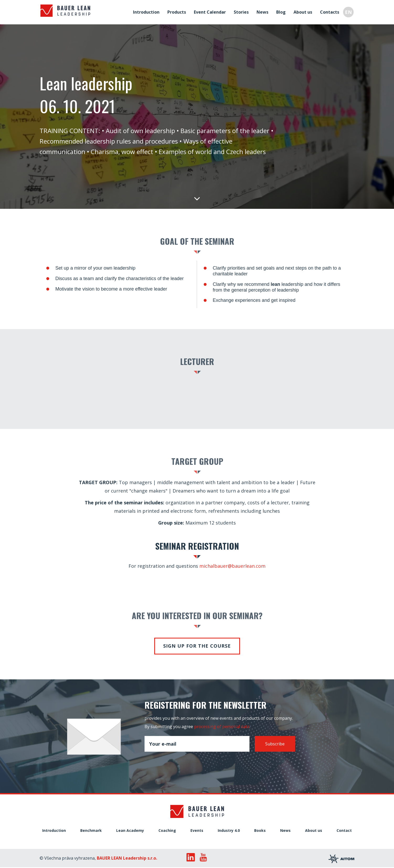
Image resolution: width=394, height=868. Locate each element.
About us (304, 12)
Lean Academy (130, 831)
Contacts (330, 12)
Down (197, 198)
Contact (344, 831)
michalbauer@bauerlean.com (232, 566)
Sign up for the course (197, 646)
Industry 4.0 (229, 831)
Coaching (167, 831)
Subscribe (275, 744)
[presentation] (184, 764)
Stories (242, 12)
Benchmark (91, 831)
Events (197, 831)
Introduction (147, 12)
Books (260, 831)
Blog (282, 12)
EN (349, 12)
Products (177, 12)
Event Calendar (211, 12)
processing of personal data (222, 727)
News (263, 12)
